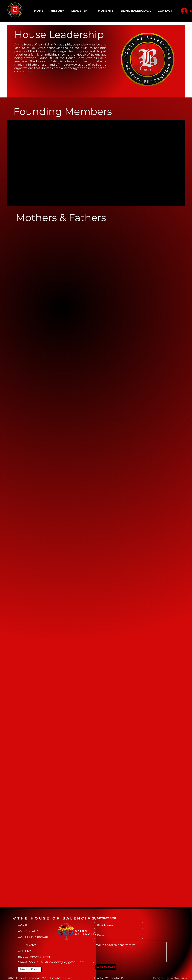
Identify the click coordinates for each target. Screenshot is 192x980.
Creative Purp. (178, 978)
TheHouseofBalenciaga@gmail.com (57, 962)
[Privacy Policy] (30, 969)
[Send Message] (106, 967)
